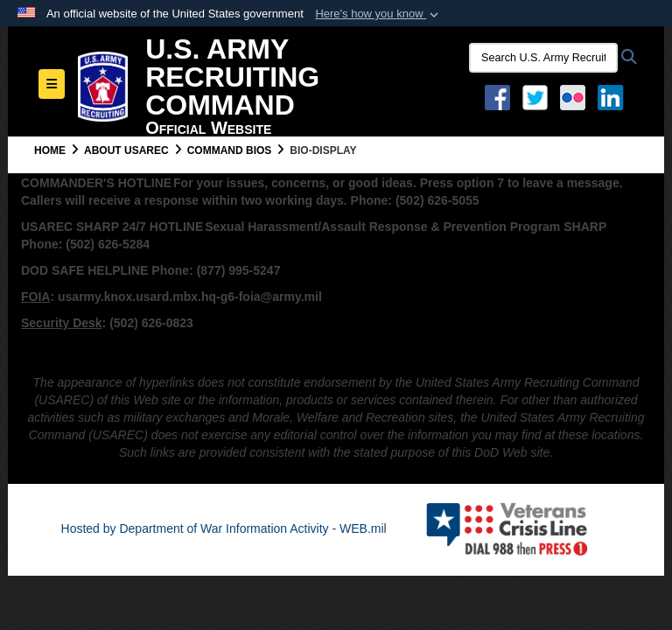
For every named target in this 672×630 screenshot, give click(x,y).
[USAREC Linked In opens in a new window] (614, 96)
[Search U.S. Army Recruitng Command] (543, 58)
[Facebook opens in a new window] (497, 96)
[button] (378, 14)
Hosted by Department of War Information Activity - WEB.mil (224, 528)
